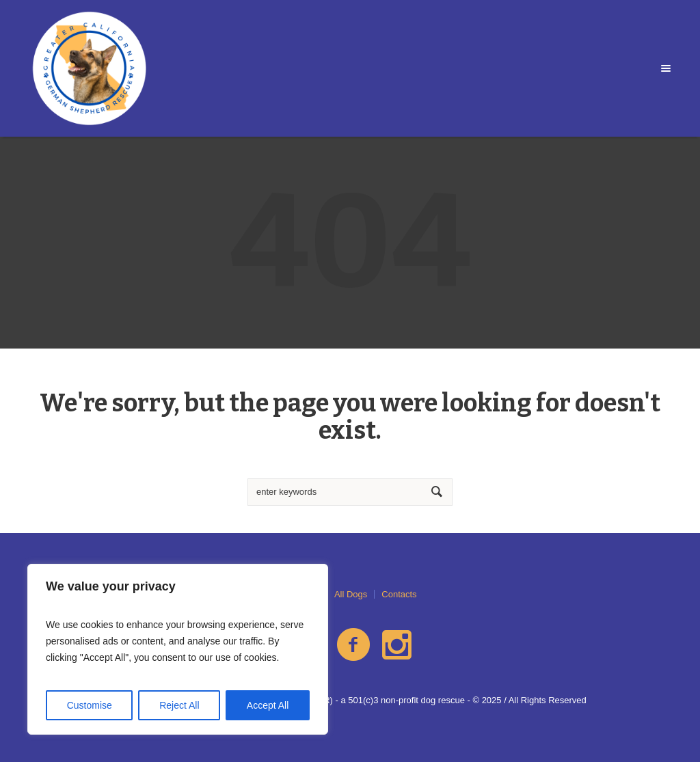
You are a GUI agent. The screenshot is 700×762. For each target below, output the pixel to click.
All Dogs (351, 594)
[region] (178, 649)
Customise (90, 705)
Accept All (268, 705)
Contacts (399, 594)
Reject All (179, 705)
